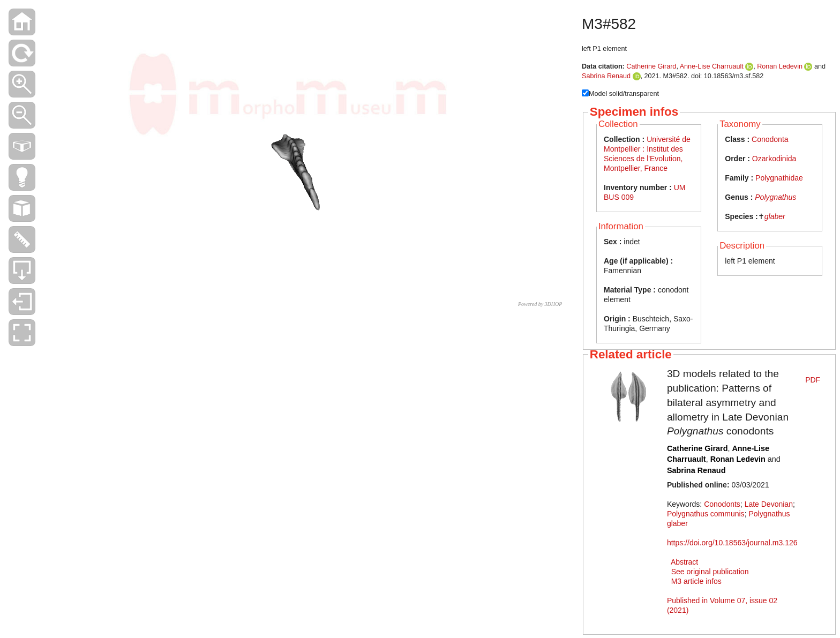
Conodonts (722, 504)
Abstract (684, 562)
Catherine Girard (651, 66)
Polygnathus (775, 197)
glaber (775, 216)
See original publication (710, 572)
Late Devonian (769, 504)
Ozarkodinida (774, 159)
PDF (813, 380)
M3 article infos (696, 581)
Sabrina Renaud (606, 76)
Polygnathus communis (706, 514)
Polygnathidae (779, 178)
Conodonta (770, 139)
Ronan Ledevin (780, 66)
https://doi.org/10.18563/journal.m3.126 (732, 543)
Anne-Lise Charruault (712, 66)
